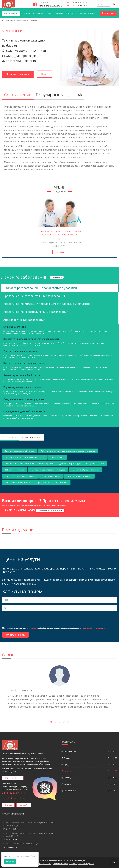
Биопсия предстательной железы (20, 451)
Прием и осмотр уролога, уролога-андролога (25, 457)
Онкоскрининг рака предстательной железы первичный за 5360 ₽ (60, 233)
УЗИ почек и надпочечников (79, 476)
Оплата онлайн (109, 13)
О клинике (28, 13)
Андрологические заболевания (24, 320)
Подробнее (60, 252)
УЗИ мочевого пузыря (15, 470)
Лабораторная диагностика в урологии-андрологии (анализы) (68, 451)
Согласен (10, 861)
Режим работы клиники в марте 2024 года (21, 844)
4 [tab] (64, 722)
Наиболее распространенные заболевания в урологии (40, 288)
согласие (32, 628)
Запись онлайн (87, 13)
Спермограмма (57, 457)
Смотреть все (57, 277)
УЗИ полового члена (51, 476)
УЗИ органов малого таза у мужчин (20, 476)
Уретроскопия (43, 482)
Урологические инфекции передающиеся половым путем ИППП (47, 304)
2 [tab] (55, 722)
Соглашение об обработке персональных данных (73, 864)
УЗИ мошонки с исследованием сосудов (48, 470)
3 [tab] (59, 722)
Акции (59, 13)
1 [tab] (51, 722)
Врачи (41, 13)
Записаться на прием (18, 74)
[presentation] (23, 618)
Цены (50, 13)
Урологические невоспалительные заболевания (36, 312)
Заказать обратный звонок (50, 510)
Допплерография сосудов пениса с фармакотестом (82, 464)
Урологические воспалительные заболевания (34, 296)
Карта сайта (24, 805)
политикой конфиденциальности (97, 628)
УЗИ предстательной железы (18, 482)
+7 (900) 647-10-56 (80, 5)
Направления (11, 13)
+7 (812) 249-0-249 (80, 3)
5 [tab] (68, 722)
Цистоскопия (62, 482)
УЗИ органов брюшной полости (86, 470)
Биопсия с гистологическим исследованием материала (29, 464)
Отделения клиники (13, 778)
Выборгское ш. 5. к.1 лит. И (51, 6)
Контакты (71, 13)
